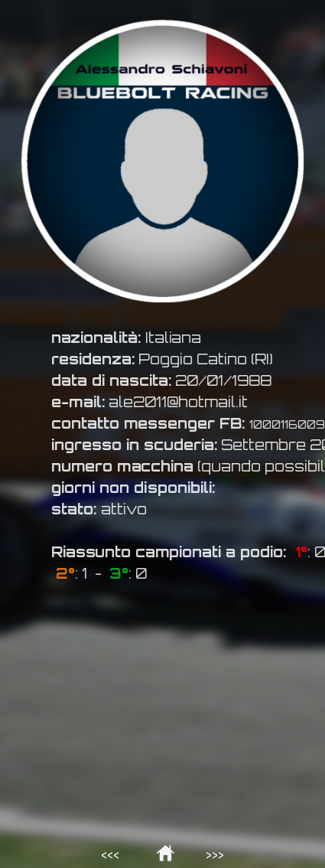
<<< (110, 855)
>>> (215, 855)
